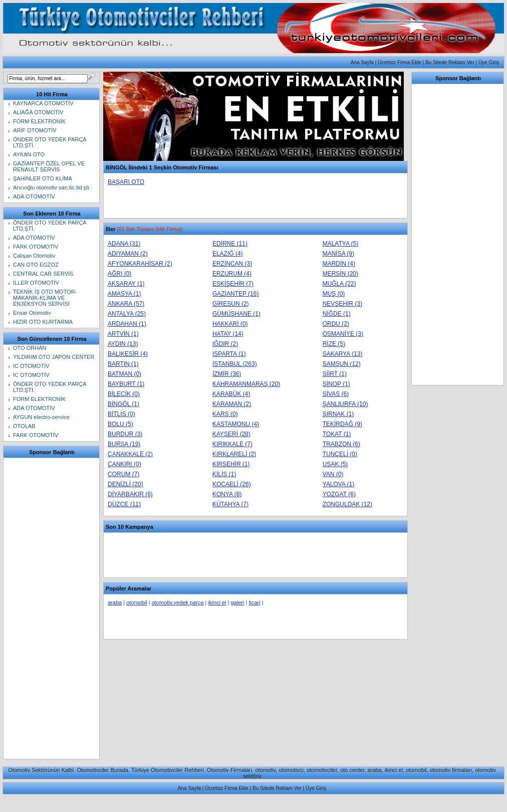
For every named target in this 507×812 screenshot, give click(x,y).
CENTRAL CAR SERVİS (43, 274)
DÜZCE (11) (124, 504)
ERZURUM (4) (232, 274)
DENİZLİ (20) (125, 484)
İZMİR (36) (227, 374)
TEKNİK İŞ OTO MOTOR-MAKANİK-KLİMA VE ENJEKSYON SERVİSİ (45, 298)
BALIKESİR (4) (128, 354)
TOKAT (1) (337, 434)
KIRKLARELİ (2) (234, 454)
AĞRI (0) (119, 274)
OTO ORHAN (30, 348)
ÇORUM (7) (123, 474)
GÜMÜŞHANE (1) (236, 314)
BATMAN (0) (124, 374)
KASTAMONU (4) (236, 424)
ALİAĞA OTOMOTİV (38, 112)
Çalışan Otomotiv (34, 256)
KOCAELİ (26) (232, 484)
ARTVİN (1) (123, 334)
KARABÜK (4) (231, 394)
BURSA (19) (124, 444)
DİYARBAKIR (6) (130, 494)
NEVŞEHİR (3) (342, 304)
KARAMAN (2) (232, 404)
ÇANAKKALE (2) (130, 454)
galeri (237, 602)
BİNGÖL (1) (123, 404)
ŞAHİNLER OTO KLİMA (43, 178)
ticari (254, 602)
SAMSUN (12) (342, 364)
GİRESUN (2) (231, 304)
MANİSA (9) (338, 254)
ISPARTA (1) (229, 354)
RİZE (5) (334, 344)
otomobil (137, 602)
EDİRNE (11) (230, 244)
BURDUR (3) (125, 434)
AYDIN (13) (123, 344)
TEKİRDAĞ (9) (342, 424)
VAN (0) (333, 474)
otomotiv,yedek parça (178, 602)
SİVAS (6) (336, 394)
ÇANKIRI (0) (124, 464)
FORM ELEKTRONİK (39, 121)
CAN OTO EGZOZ (36, 265)
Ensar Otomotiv (32, 313)
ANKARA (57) (126, 304)
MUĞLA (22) (339, 284)
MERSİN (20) (340, 274)
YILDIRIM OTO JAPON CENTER (54, 357)
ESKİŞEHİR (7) (233, 284)
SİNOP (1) (336, 384)
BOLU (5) (120, 424)
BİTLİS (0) (121, 414)
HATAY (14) (228, 334)
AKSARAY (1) (126, 284)
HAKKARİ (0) (230, 324)
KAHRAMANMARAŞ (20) (246, 384)
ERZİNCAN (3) (232, 264)
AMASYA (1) (124, 294)
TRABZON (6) (341, 444)
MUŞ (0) (334, 294)
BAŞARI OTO (126, 182)
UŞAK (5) (335, 464)
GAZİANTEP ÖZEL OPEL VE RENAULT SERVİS (49, 166)
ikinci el (217, 602)
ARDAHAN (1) (127, 324)
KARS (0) (225, 414)
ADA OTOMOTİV (34, 196)
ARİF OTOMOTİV (35, 130)
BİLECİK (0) (124, 394)
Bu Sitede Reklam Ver (450, 62)
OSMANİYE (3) (343, 334)
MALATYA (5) (341, 244)
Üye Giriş (489, 62)
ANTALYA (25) (127, 314)
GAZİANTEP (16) (235, 294)
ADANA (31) (124, 244)
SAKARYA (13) (343, 354)
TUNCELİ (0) (340, 454)
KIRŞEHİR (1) (231, 464)
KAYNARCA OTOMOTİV (43, 103)
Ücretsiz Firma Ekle (400, 62)
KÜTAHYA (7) (230, 504)
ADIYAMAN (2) (128, 254)
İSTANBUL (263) (235, 364)
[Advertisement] (52, 608)
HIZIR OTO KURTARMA (43, 322)
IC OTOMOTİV (31, 366)
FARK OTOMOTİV (36, 247)
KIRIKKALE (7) (232, 444)
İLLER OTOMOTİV (36, 283)
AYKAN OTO (29, 154)
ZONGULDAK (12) (347, 504)
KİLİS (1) (224, 474)
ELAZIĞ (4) (228, 254)
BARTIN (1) (123, 364)
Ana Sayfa (362, 62)
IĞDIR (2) (225, 344)
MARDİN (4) (339, 264)
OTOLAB (24, 426)
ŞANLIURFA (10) (345, 404)
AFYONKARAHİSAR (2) (140, 264)
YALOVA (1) (339, 484)
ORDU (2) (336, 324)
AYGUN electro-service (41, 417)
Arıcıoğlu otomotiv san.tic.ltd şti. (52, 187)
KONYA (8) (227, 494)
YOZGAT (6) (339, 494)
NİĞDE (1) (337, 314)
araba (115, 602)
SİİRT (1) (335, 374)
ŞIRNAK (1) (338, 414)
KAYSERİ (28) (231, 434)
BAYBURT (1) (126, 384)
